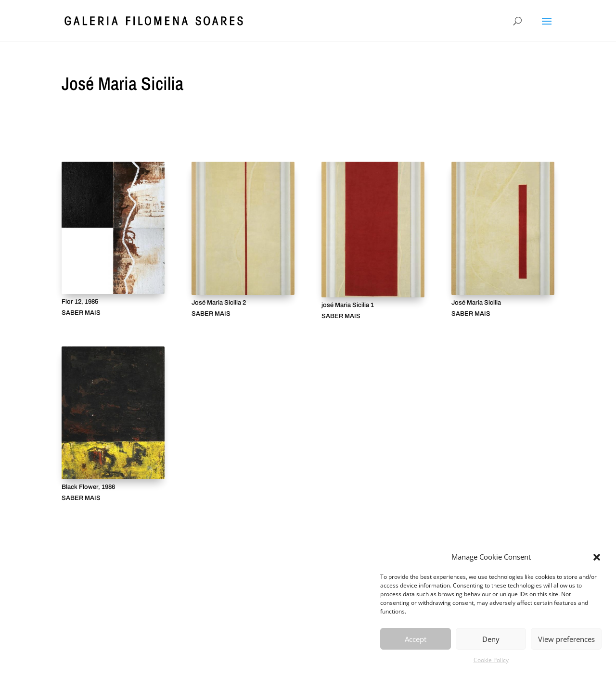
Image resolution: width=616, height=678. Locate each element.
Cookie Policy (491, 660)
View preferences (566, 639)
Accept (416, 639)
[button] (597, 557)
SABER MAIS (81, 313)
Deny (491, 639)
